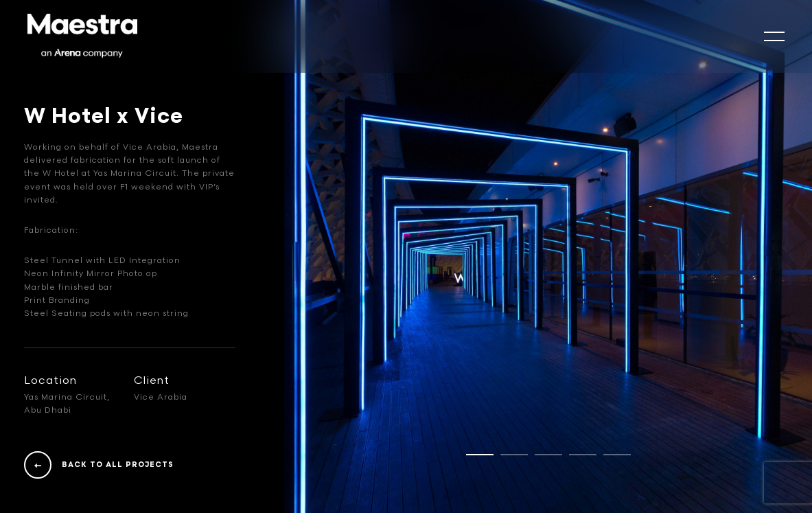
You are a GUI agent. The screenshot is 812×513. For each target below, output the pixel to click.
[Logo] (82, 36)
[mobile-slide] (774, 36)
